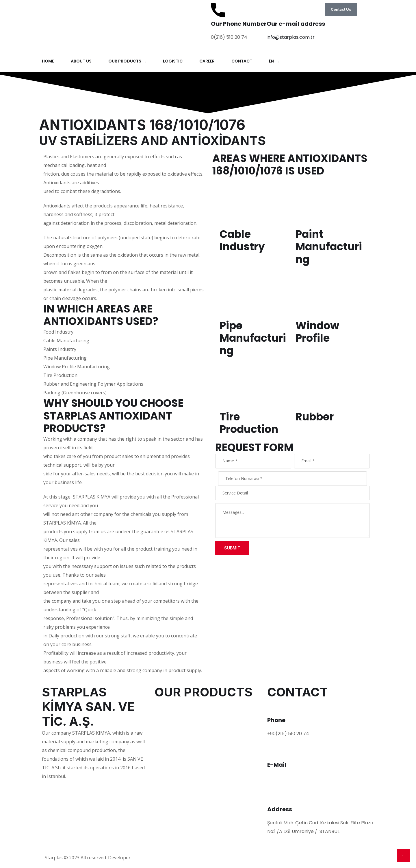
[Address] (274, 796)
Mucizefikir (144, 858)
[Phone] (274, 707)
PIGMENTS (166, 722)
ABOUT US (81, 61)
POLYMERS (166, 704)
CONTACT (242, 61)
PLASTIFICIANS (171, 713)
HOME (48, 61)
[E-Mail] (274, 751)
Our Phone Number (239, 24)
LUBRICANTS (168, 731)
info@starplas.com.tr (291, 37)
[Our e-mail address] (274, 10)
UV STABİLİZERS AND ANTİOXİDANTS (194, 749)
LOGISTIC (173, 61)
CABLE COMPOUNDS (177, 758)
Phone (276, 720)
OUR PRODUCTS (125, 61)
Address (280, 809)
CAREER (207, 61)
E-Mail (277, 765)
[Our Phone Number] (218, 10)
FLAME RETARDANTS (177, 740)
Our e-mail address (296, 24)
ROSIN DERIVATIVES (176, 767)
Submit (232, 548)
